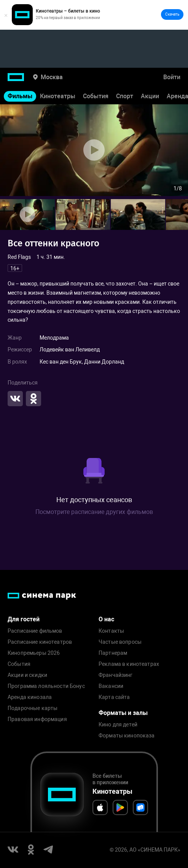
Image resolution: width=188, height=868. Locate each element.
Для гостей (24, 619)
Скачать (172, 14)
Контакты (111, 631)
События (96, 96)
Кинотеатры (58, 96)
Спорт (125, 96)
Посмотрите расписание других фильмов (94, 512)
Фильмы (20, 96)
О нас (106, 619)
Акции (150, 96)
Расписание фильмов (35, 631)
